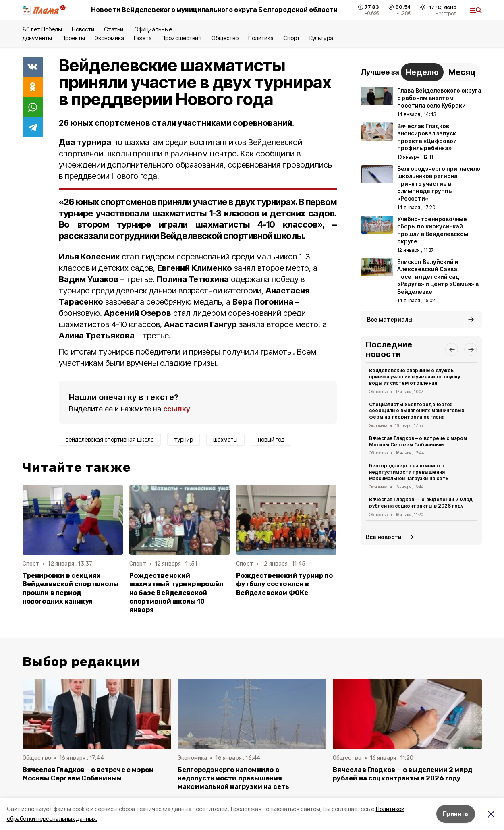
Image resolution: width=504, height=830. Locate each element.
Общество (225, 38)
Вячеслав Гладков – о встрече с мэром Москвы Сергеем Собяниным (418, 441)
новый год (271, 439)
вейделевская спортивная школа (110, 439)
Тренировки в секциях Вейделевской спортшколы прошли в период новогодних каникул (71, 588)
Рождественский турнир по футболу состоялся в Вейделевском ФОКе (284, 584)
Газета (143, 38)
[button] (452, 349)
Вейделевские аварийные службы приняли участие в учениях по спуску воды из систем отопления (415, 377)
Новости (83, 29)
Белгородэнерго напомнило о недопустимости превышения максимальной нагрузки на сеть (409, 472)
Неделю (422, 72)
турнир (184, 439)
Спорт (291, 38)
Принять (456, 814)
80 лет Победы (42, 29)
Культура (321, 38)
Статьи (114, 29)
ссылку (177, 409)
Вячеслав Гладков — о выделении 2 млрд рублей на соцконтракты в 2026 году (421, 503)
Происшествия (181, 38)
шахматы (225, 439)
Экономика (109, 38)
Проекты (73, 38)
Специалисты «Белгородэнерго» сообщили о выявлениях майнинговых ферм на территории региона (417, 411)
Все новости (384, 537)
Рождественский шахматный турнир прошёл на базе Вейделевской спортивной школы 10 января (176, 592)
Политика (261, 38)
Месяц (462, 72)
